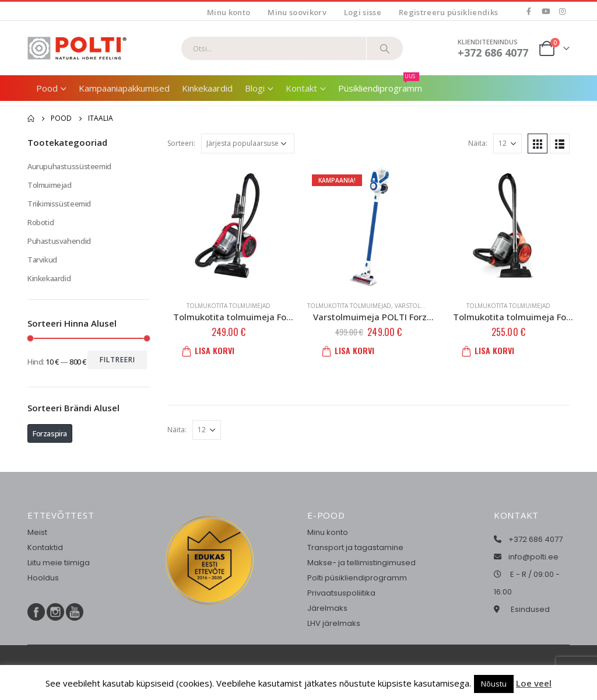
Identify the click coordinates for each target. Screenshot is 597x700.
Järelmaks (327, 608)
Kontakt (301, 88)
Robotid (41, 222)
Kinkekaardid (207, 88)
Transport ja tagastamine (355, 547)
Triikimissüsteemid (59, 204)
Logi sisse (363, 12)
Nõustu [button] (494, 684)
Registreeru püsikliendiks (448, 12)
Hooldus (43, 578)
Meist (37, 532)
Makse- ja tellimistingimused (361, 563)
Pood (47, 88)
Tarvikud (42, 260)
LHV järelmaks (334, 623)
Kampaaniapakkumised (124, 88)
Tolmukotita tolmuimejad (229, 306)
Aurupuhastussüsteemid (69, 166)
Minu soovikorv (297, 12)
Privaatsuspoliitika (341, 593)
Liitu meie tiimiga (59, 563)
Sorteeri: (181, 143)
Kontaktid (45, 547)
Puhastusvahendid (59, 241)
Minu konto (229, 12)
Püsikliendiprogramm (380, 85)
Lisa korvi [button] (212, 350)
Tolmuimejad (50, 185)
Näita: (478, 143)
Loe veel (534, 683)
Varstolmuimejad (423, 306)
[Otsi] (385, 48)
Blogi (255, 88)
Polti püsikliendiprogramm (357, 578)
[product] (229, 226)
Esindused (530, 609)
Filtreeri (117, 360)
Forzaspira (50, 433)
